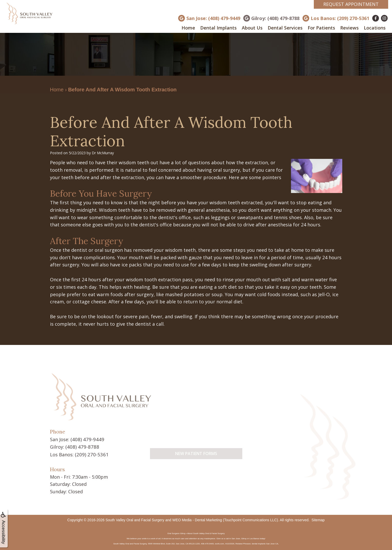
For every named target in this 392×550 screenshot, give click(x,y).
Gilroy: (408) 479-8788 (275, 18)
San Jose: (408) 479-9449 (213, 18)
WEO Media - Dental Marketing (197, 519)
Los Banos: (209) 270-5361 (340, 18)
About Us (252, 28)
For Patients (321, 28)
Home (188, 28)
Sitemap (318, 519)
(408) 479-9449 (86, 439)
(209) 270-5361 (91, 454)
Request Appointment (351, 4)
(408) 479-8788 (81, 446)
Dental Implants (218, 28)
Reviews (349, 28)
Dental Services (285, 28)
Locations (375, 28)
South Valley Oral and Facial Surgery (135, 519)
